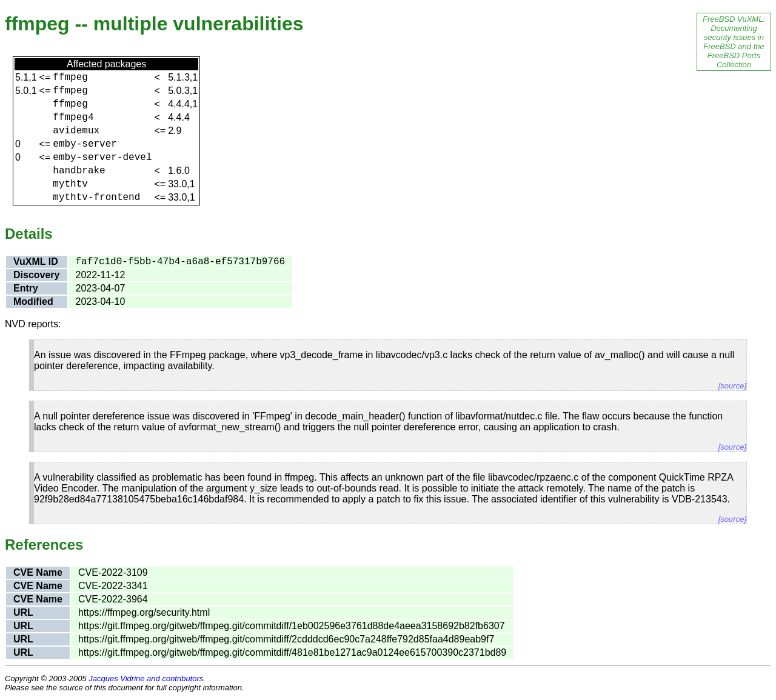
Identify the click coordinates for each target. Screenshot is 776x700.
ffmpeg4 (73, 118)
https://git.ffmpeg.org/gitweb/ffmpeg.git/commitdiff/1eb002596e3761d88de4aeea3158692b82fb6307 (292, 626)
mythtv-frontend (96, 198)
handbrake (79, 171)
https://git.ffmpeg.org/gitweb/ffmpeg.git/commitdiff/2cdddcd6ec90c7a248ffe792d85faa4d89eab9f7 (286, 639)
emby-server (85, 144)
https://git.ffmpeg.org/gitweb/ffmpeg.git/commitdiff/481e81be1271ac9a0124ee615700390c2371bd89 (292, 652)
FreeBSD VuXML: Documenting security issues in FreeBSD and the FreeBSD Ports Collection (734, 42)
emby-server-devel (102, 158)
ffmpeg (70, 78)
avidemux (76, 131)
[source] (732, 386)
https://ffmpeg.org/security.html (144, 612)
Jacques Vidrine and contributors (146, 678)
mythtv (70, 184)
